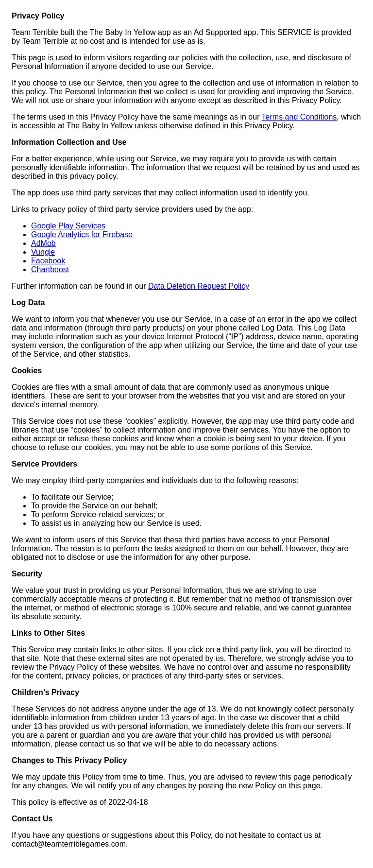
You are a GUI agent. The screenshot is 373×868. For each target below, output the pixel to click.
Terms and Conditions (299, 117)
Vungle (43, 252)
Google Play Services (68, 226)
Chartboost (50, 269)
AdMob (43, 243)
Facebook (48, 261)
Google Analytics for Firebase (82, 234)
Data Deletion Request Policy (199, 286)
